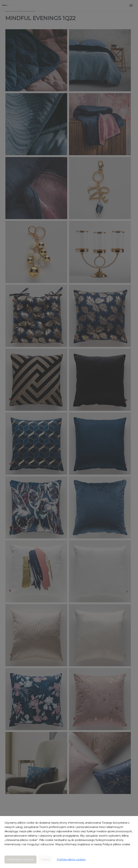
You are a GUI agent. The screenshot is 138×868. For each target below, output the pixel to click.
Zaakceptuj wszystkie (20, 860)
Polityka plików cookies (71, 860)
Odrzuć (45, 860)
